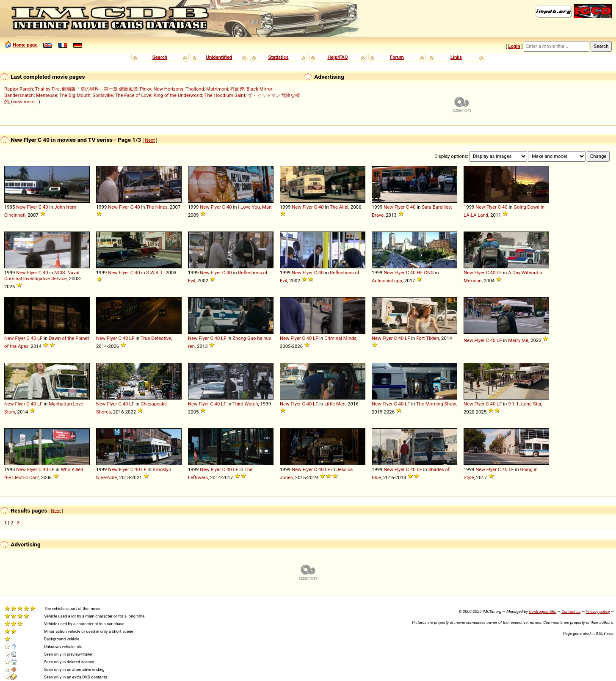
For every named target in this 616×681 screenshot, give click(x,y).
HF (420, 273)
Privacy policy (598, 611)
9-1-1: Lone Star (525, 404)
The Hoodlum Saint (225, 95)
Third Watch (245, 404)
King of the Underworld (178, 95)
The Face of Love (133, 95)
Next (150, 140)
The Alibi (339, 207)
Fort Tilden (428, 338)
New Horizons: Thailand (178, 89)
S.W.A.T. (155, 273)
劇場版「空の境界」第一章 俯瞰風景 (100, 89)
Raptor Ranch (19, 89)
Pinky (145, 89)
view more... (26, 102)
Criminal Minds (340, 338)
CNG (429, 273)
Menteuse (47, 95)
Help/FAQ (337, 57)
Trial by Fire (47, 89)
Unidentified (219, 57)
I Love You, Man (255, 207)
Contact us (571, 611)
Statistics (278, 57)
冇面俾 (237, 89)
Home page (25, 45)
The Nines (157, 207)
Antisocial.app (387, 281)
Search (160, 57)
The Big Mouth (75, 95)
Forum (397, 57)
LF (499, 273)
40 (46, 207)
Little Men (335, 404)
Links (456, 57)
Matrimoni (217, 89)
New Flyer (27, 207)
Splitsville (103, 95)
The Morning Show (436, 404)
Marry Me (518, 340)
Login (514, 46)
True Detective (156, 338)
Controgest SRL (543, 611)
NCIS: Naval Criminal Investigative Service (42, 276)
